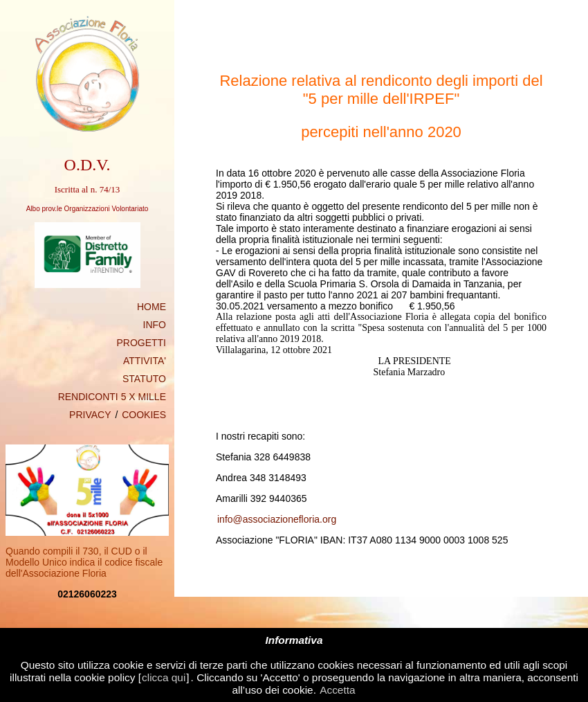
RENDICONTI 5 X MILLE (112, 397)
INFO (155, 325)
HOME (151, 307)
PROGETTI (141, 343)
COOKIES (144, 415)
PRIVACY (90, 415)
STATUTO (144, 379)
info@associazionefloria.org (277, 519)
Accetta (337, 690)
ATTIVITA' (145, 361)
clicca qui (164, 677)
